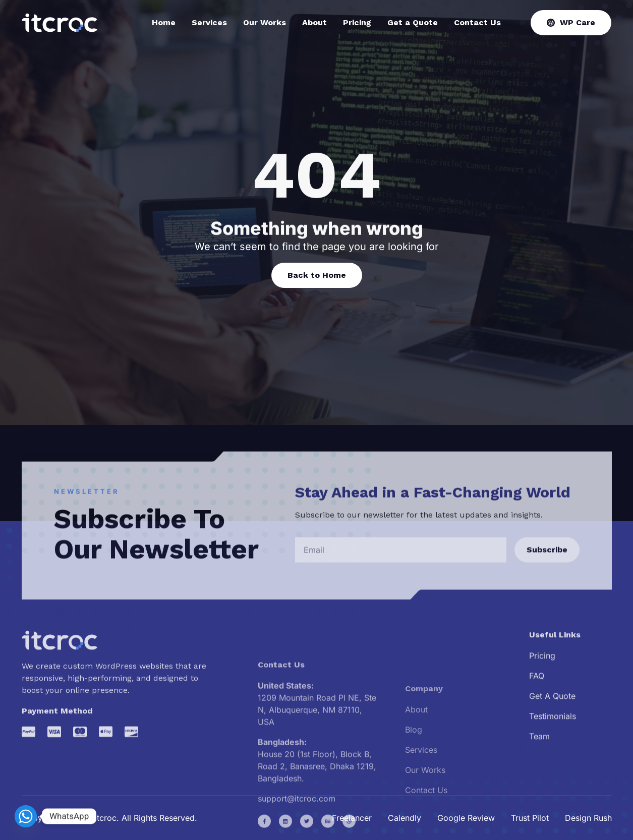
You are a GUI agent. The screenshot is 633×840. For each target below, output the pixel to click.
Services (209, 23)
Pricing (357, 23)
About (314, 23)
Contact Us (477, 23)
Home (164, 23)
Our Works (265, 23)
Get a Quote (413, 23)
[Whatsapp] (26, 816)
